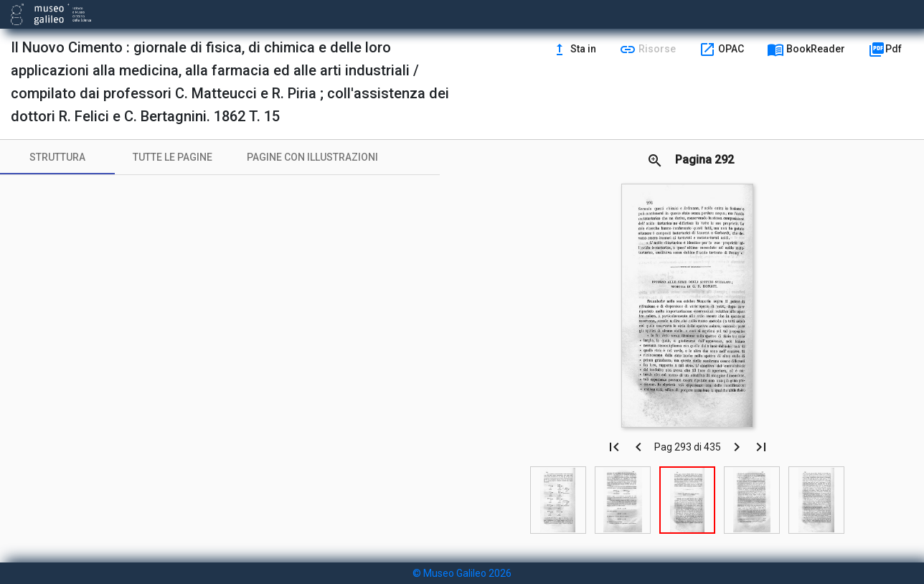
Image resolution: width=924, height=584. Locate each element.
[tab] (57, 157)
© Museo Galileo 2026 (462, 573)
